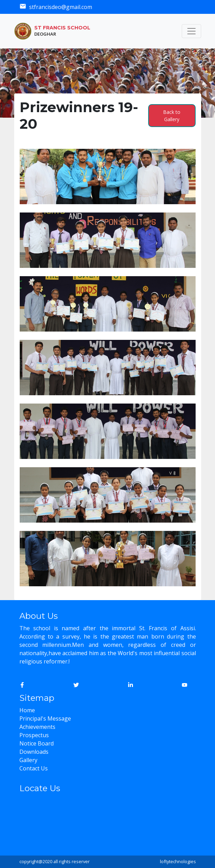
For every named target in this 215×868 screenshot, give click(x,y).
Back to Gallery (172, 116)
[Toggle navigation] (191, 31)
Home (27, 710)
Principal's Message (45, 718)
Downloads (34, 752)
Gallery (28, 760)
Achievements (37, 727)
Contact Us (34, 768)
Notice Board (37, 743)
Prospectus (34, 735)
